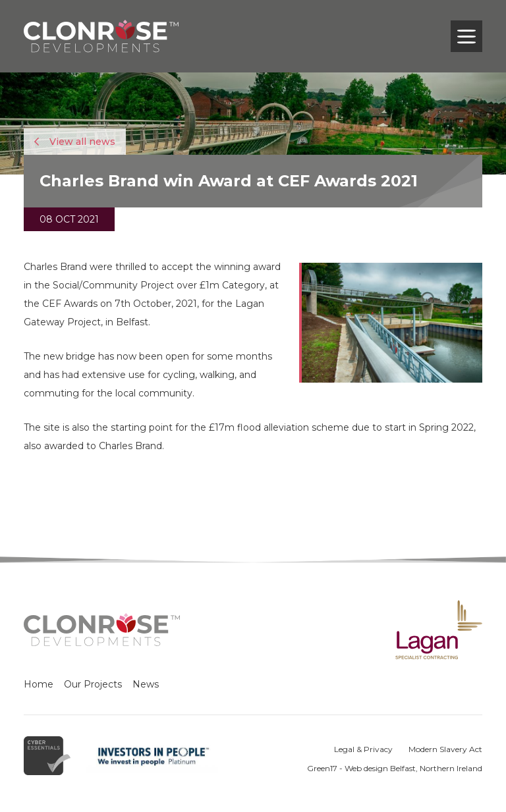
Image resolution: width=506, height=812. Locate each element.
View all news (75, 142)
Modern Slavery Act (445, 749)
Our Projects (93, 684)
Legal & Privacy (363, 749)
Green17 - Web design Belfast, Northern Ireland (395, 768)
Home (39, 684)
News (146, 684)
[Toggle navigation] (466, 36)
